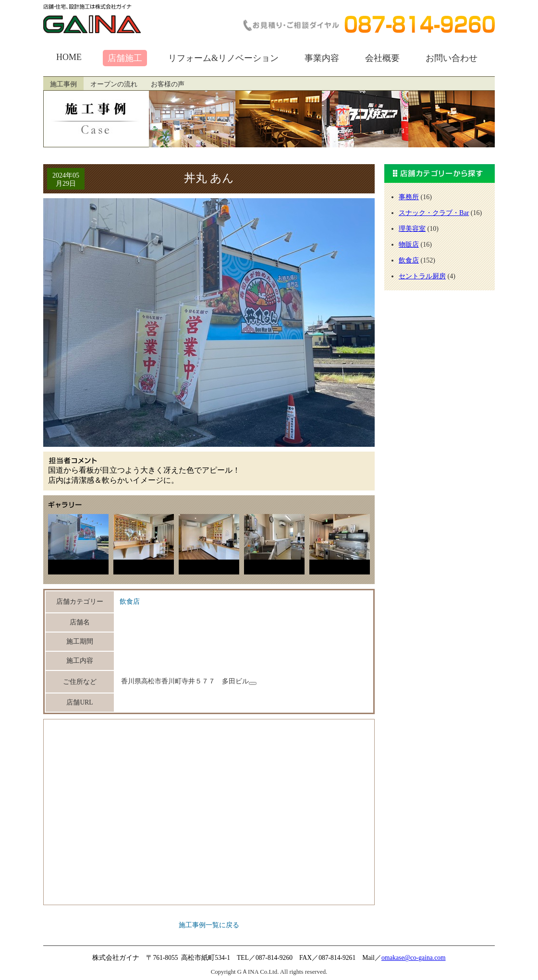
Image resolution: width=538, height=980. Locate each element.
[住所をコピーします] (253, 683)
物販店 (409, 244)
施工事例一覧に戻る (209, 925)
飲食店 (130, 602)
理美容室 (412, 228)
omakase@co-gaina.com (414, 958)
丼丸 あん (209, 178)
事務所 (409, 197)
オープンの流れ (114, 84)
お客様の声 (168, 84)
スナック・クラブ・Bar (434, 213)
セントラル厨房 (422, 276)
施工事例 (63, 84)
